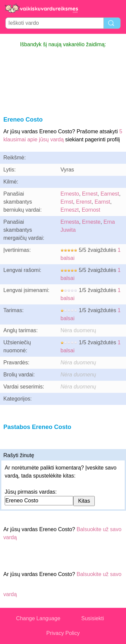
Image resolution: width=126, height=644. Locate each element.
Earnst (102, 202)
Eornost (91, 210)
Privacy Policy (63, 633)
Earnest (110, 194)
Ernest (90, 194)
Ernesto (70, 194)
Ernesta (70, 222)
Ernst (67, 202)
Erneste (91, 222)
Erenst (84, 202)
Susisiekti (93, 618)
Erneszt (70, 210)
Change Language (38, 618)
